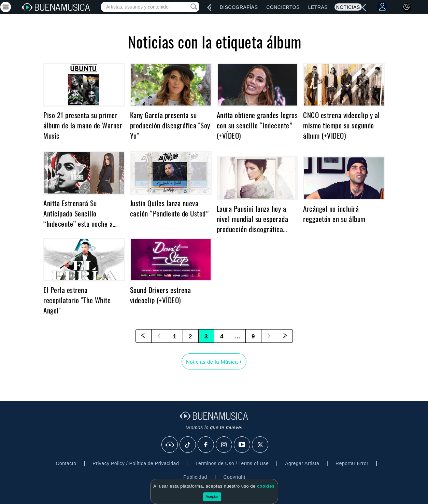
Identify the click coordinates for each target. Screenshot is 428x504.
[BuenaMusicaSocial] (170, 445)
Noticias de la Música (214, 361)
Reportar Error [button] (352, 463)
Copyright (234, 477)
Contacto (66, 463)
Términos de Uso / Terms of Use (232, 463)
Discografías (239, 7)
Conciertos (283, 7)
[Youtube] (242, 445)
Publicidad (195, 477)
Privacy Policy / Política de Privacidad (136, 463)
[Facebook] (206, 445)
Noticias (348, 7)
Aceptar (212, 496)
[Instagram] (224, 445)
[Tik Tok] (188, 445)
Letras (318, 7)
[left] (209, 8)
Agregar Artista (302, 463)
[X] (260, 445)
